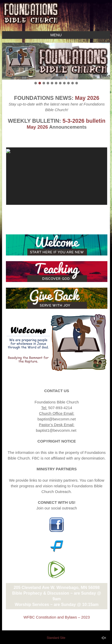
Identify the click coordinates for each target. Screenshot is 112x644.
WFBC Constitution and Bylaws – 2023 (57, 617)
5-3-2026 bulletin (84, 121)
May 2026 (87, 98)
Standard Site (56, 638)
